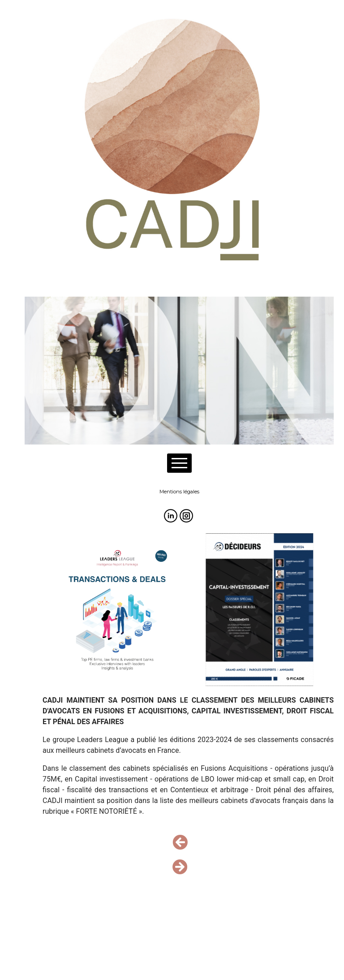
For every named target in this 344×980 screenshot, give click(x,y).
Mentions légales (179, 492)
